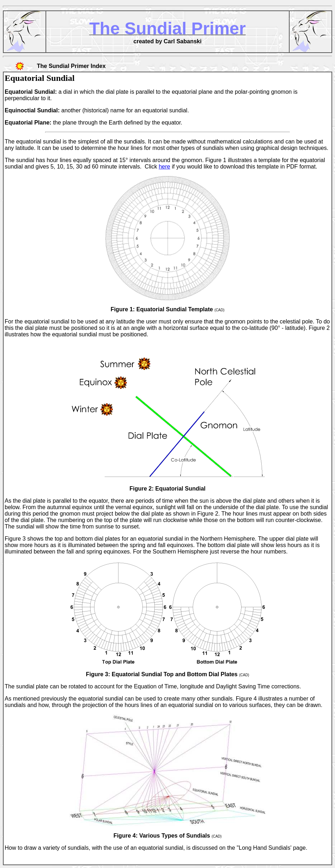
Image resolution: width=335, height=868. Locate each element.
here (164, 167)
